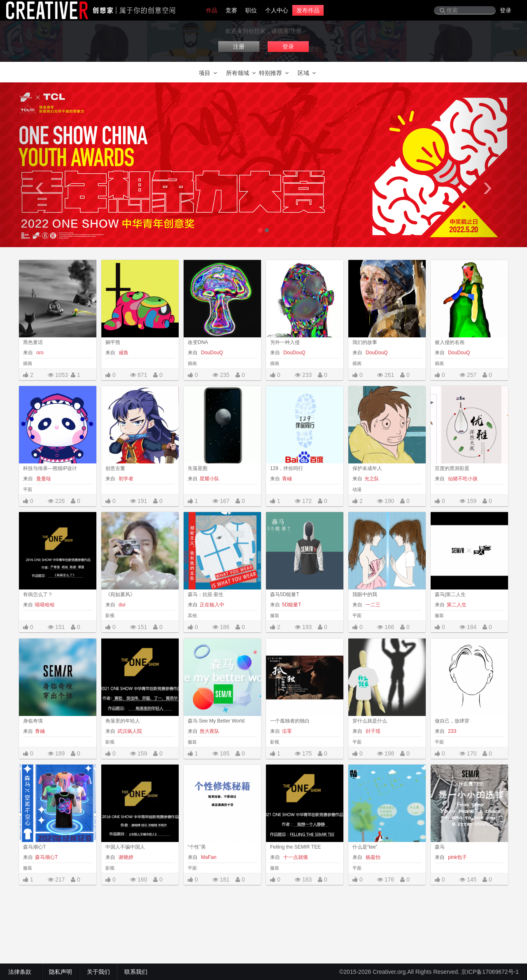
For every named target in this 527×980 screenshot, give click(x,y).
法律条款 (21, 972)
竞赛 (231, 10)
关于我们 (98, 972)
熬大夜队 (210, 731)
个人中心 (277, 10)
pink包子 (457, 857)
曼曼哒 (43, 479)
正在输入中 (212, 605)
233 (451, 731)
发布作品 (308, 10)
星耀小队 (210, 479)
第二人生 (457, 605)
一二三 (372, 605)
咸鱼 (123, 353)
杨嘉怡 (372, 857)
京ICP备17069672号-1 (490, 972)
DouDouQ (211, 353)
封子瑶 (372, 731)
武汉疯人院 (130, 731)
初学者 (125, 479)
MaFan (208, 857)
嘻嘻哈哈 (45, 605)
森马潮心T (46, 857)
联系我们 (136, 972)
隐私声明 (61, 972)
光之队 (372, 479)
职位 (251, 10)
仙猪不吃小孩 (462, 479)
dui (121, 605)
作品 (212, 10)
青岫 (287, 479)
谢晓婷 (125, 857)
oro (39, 353)
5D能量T (292, 605)
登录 (506, 10)
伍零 (287, 731)
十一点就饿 (295, 857)
